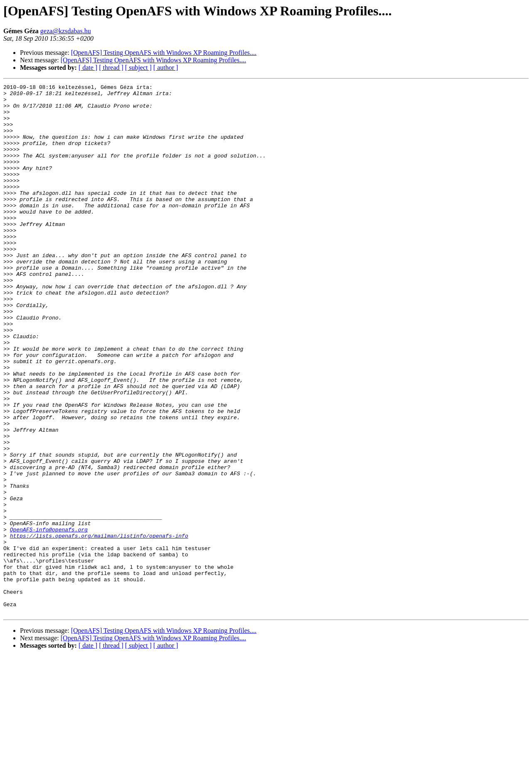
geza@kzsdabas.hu (66, 31)
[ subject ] (138, 68)
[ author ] (166, 68)
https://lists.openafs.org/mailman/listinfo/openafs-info (99, 627)
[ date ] (88, 68)
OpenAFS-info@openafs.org (49, 619)
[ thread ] (111, 68)
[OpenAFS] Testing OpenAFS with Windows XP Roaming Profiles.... (164, 53)
